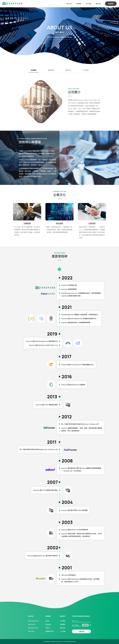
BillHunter (31, 631)
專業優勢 (79, 4)
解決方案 (69, 4)
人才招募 (86, 70)
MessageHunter (33, 628)
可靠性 (47, 628)
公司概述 (33, 70)
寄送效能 (48, 624)
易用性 (47, 621)
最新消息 (68, 70)
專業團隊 (51, 70)
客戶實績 (89, 4)
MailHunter (32, 624)
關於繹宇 (98, 4)
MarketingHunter (33, 621)
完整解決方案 (49, 631)
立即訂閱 (81, 631)
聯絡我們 (111, 4)
